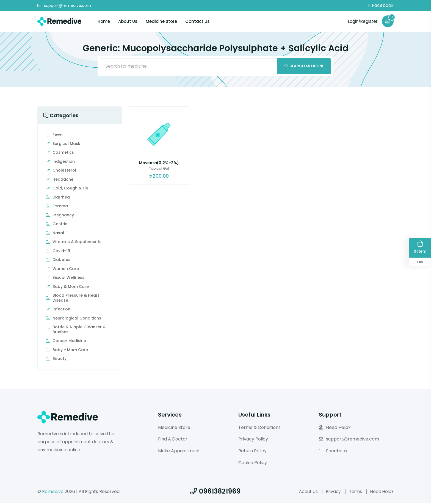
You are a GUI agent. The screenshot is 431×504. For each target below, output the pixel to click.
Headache (63, 180)
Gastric (60, 225)
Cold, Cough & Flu (70, 189)
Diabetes (61, 261)
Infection (61, 310)
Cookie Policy (253, 463)
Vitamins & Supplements (77, 243)
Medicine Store (161, 21)
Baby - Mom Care (70, 351)
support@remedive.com (64, 5)
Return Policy (252, 452)
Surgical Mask (66, 145)
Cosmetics (63, 154)
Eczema (60, 207)
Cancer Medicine (69, 342)
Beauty (60, 360)
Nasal (58, 234)
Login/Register (361, 21)
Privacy (330, 492)
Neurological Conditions (77, 319)
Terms (354, 492)
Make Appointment (179, 452)
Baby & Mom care (71, 288)
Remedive (53, 492)
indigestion (64, 163)
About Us (128, 21)
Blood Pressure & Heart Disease (76, 299)
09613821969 (215, 492)
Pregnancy (63, 216)
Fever (58, 136)
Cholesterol (64, 172)
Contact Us (197, 21)
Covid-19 (61, 252)
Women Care (66, 270)
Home (104, 21)
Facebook (381, 5)
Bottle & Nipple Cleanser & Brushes (79, 331)
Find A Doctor (173, 440)
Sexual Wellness (68, 279)
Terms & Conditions (259, 428)
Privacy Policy (253, 440)
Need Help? (335, 428)
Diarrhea (61, 198)
